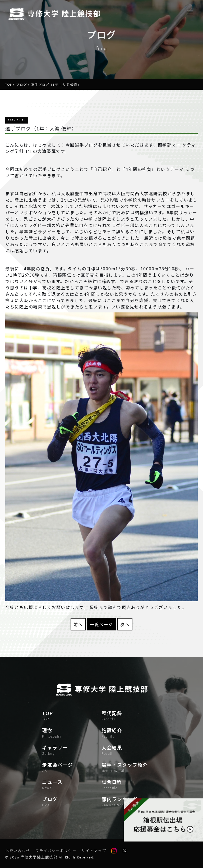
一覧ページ (101, 624)
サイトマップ (94, 851)
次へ (125, 624)
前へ (78, 624)
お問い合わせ (18, 851)
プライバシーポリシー (56, 851)
